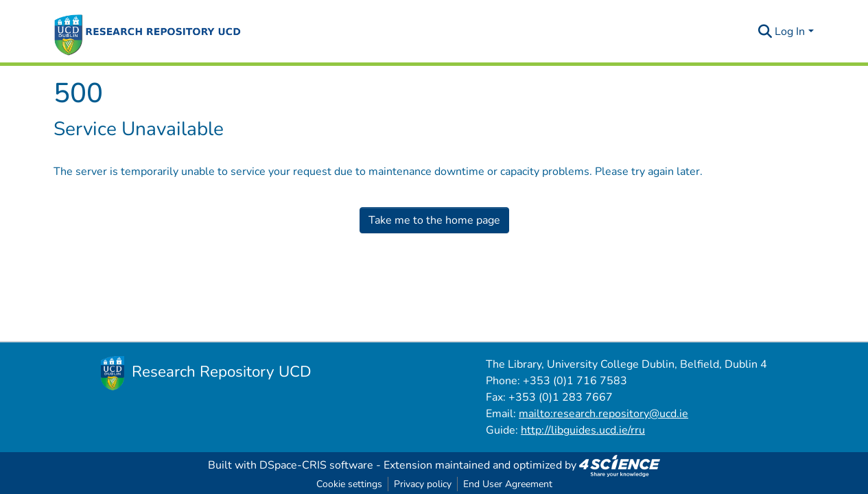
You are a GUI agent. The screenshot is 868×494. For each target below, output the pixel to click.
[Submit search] (765, 32)
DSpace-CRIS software (316, 465)
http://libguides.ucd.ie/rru (583, 430)
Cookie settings (349, 484)
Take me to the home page (434, 220)
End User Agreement (508, 484)
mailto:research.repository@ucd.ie (603, 414)
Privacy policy (423, 484)
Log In (790, 32)
